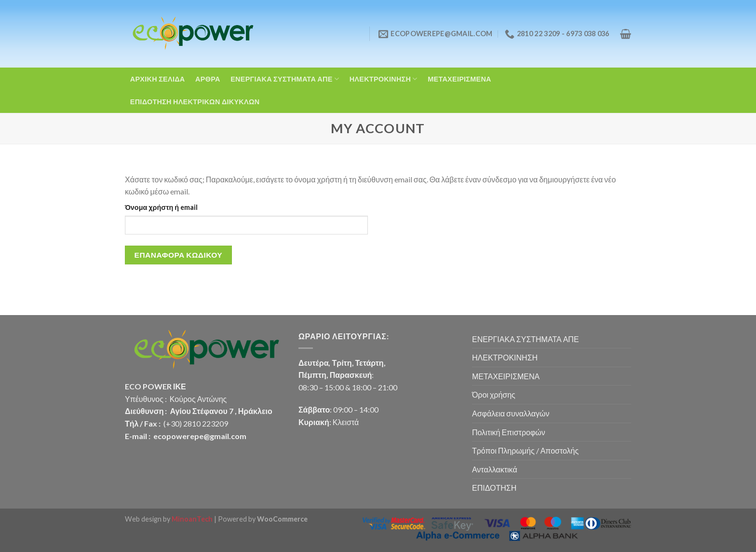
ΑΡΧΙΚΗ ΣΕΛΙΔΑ (158, 79)
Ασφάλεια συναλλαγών (511, 413)
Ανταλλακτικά (495, 469)
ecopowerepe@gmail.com (200, 436)
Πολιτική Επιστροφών (509, 432)
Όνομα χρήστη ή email (161, 207)
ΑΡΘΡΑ (208, 79)
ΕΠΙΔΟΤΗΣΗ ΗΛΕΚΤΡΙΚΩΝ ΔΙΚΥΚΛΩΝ (195, 102)
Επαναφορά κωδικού (178, 255)
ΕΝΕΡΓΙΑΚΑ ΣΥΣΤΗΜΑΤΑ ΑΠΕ (285, 79)
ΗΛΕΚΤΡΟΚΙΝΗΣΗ (384, 79)
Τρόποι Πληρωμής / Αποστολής (525, 450)
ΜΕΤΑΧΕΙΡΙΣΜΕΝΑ (459, 79)
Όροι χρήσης (494, 394)
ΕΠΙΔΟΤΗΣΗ (494, 488)
